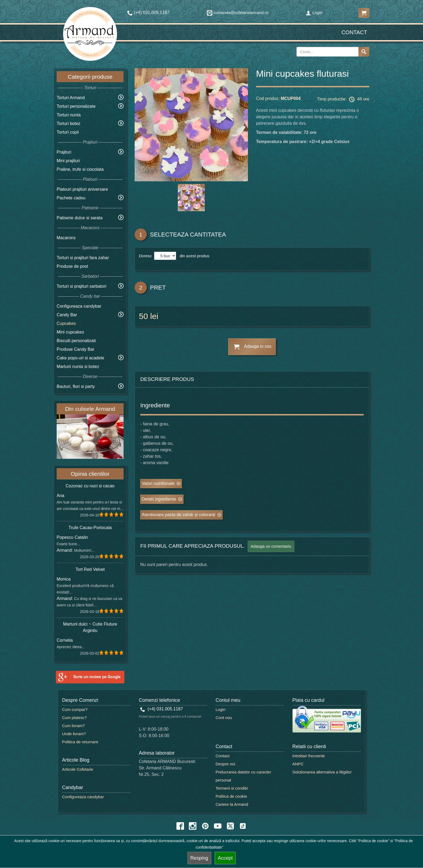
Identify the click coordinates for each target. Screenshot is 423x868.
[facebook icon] (180, 826)
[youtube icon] (218, 826)
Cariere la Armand (232, 804)
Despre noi (225, 764)
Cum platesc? (74, 718)
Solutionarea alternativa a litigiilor (322, 772)
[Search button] (364, 52)
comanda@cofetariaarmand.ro (238, 13)
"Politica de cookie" (373, 841)
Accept (225, 858)
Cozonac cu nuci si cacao (90, 486)
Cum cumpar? (75, 709)
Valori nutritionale (158, 483)
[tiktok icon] (243, 826)
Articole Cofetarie (78, 769)
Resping (199, 858)
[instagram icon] (193, 826)
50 (143, 316)
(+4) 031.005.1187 (162, 709)
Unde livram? (74, 734)
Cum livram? (73, 726)
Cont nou (224, 718)
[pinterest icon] (205, 826)
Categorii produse (90, 77)
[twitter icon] (230, 826)
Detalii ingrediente (159, 499)
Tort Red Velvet (90, 569)
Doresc (146, 256)
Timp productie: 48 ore (343, 99)
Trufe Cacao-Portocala (90, 528)
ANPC (298, 764)
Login (314, 13)
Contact (354, 32)
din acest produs (193, 256)
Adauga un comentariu (271, 546)
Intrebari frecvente (309, 756)
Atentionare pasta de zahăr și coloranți (178, 515)
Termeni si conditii (232, 788)
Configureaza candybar (79, 306)
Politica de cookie (231, 796)
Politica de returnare (80, 742)
